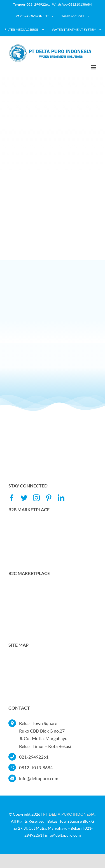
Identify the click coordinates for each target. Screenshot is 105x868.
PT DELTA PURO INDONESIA (69, 814)
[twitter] (24, 498)
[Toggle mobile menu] (94, 67)
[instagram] (36, 498)
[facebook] (12, 498)
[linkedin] (61, 498)
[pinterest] (49, 498)
